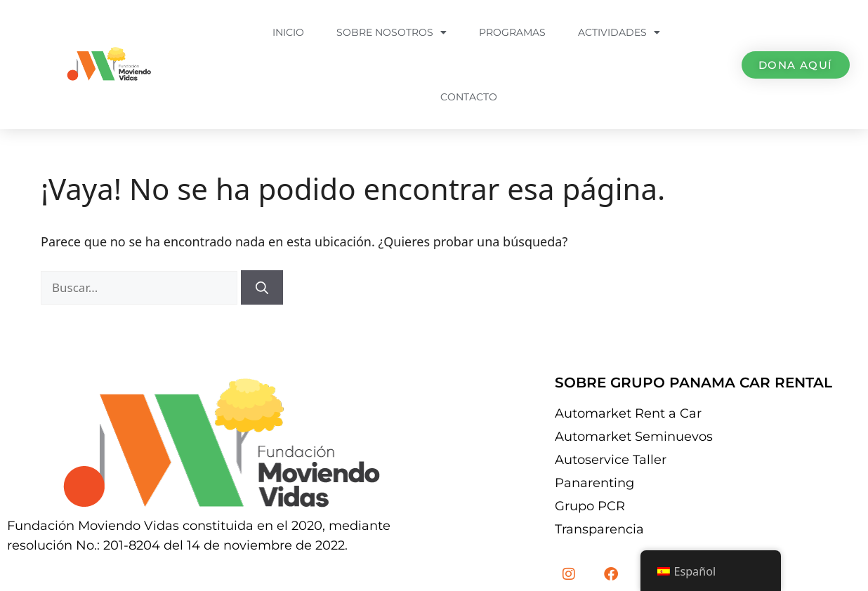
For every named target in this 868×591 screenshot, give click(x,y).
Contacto (469, 97)
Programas (512, 32)
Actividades (619, 32)
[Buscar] (262, 287)
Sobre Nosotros (392, 32)
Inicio (288, 32)
